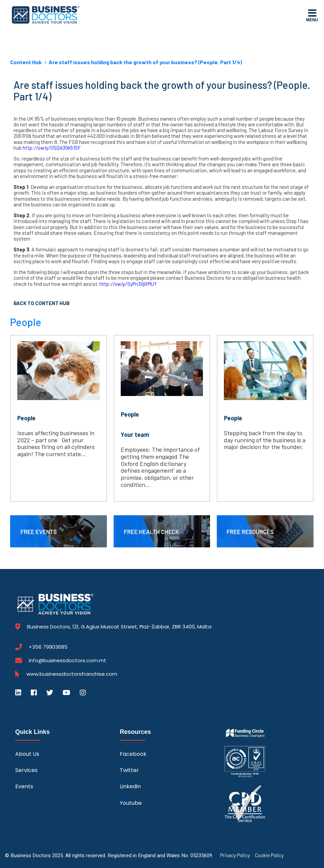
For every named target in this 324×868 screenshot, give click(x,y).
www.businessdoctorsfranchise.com (72, 674)
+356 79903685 (48, 647)
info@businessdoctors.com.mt (67, 660)
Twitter (129, 770)
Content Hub (26, 62)
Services (26, 770)
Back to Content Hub (42, 303)
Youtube (131, 803)
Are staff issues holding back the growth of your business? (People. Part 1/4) (145, 62)
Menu (312, 15)
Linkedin (130, 786)
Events (24, 786)
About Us (27, 754)
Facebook (133, 754)
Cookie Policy (269, 855)
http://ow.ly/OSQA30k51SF (52, 148)
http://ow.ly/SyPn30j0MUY (128, 284)
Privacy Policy (235, 855)
